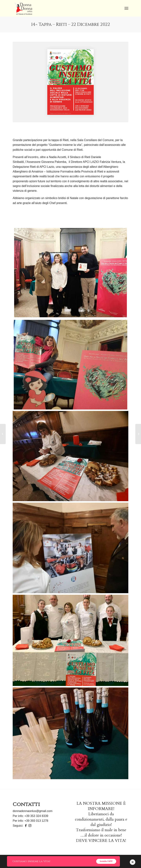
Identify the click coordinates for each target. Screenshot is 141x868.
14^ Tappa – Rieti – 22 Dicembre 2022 (71, 25)
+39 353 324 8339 (36, 816)
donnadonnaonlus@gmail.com (32, 811)
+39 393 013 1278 (36, 821)
